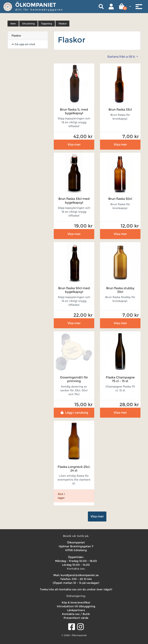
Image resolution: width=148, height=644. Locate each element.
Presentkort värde (76, 618)
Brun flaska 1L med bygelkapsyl (74, 111)
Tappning (47, 24)
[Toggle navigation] (139, 7)
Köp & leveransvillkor (76, 602)
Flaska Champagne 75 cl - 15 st (120, 379)
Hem (13, 24)
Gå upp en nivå (23, 44)
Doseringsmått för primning (74, 379)
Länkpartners (76, 610)
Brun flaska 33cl (120, 110)
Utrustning (28, 24)
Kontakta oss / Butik (76, 614)
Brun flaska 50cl (120, 199)
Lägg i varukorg (74, 413)
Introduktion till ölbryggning (76, 606)
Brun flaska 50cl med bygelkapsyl (74, 290)
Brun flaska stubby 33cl (120, 290)
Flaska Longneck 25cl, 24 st (74, 469)
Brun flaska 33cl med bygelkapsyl (74, 201)
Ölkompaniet (36, 5)
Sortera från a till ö (122, 57)
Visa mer (74, 145)
